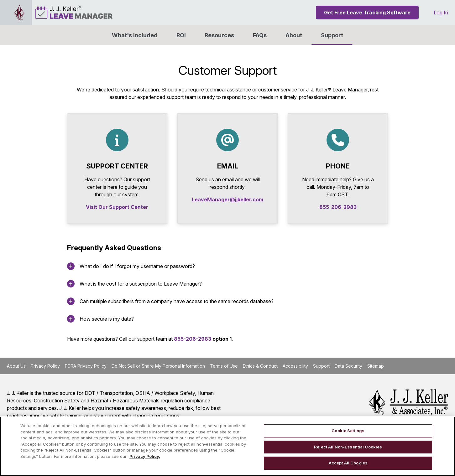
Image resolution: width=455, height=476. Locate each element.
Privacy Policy (45, 366)
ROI (181, 35)
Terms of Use (224, 366)
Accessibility (295, 366)
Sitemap (376, 366)
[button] (294, 35)
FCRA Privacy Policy (86, 366)
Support (332, 35)
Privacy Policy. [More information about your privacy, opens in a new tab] (145, 456)
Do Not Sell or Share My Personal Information (158, 366)
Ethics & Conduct (260, 366)
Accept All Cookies (348, 463)
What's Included (135, 35)
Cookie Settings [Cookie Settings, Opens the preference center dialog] (348, 431)
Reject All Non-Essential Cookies (348, 447)
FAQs (260, 35)
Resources (219, 35)
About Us (16, 366)
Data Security (348, 366)
